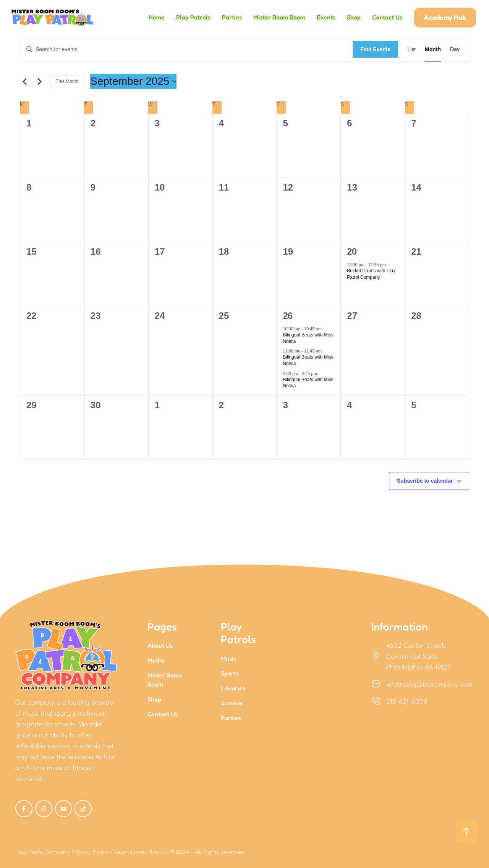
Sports (230, 673)
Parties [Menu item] (232, 17)
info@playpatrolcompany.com (429, 685)
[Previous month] (24, 81)
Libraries (233, 688)
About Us (160, 645)
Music (229, 658)
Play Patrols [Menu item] (193, 17)
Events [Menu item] (326, 17)
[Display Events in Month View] (433, 49)
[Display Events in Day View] (455, 49)
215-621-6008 (407, 702)
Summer (232, 703)
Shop (154, 699)
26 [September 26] (287, 316)
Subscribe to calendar (425, 481)
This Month (67, 81)
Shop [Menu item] (354, 17)
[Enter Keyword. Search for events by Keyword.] (186, 49)
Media (156, 660)
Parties (231, 718)
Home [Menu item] (157, 17)
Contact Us (163, 714)
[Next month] (39, 81)
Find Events (375, 49)
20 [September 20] (352, 251)
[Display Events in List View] (411, 49)
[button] (445, 18)
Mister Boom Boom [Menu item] (279, 17)
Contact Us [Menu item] (387, 17)
